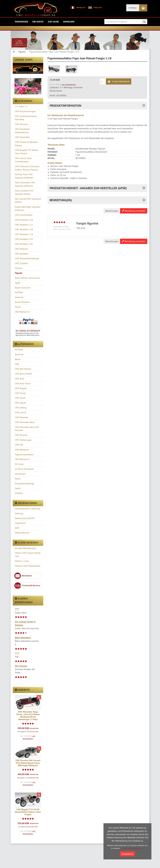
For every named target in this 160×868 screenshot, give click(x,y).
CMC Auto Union (23, 383)
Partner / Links (22, 561)
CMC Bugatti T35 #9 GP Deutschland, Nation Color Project (28, 812)
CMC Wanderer (22, 450)
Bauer (18, 359)
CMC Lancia (20, 412)
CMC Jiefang (21, 408)
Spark (18, 488)
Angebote (22, 690)
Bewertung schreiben (134, 211)
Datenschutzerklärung (132, 848)
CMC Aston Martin (23, 374)
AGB (17, 528)
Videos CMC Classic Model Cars (28, 554)
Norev (18, 479)
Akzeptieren (127, 854)
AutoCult (19, 354)
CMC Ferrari (20, 393)
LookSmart (20, 474)
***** (17, 609)
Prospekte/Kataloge (25, 483)
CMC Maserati (21, 417)
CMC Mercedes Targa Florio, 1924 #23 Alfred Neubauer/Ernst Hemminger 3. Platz (28, 716)
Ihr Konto (38, 22)
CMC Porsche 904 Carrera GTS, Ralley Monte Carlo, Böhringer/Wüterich (28, 763)
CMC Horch (20, 398)
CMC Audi (19, 379)
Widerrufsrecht (22, 533)
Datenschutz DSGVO (25, 518)
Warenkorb (21, 22)
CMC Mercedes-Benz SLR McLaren (27, 429)
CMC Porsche (21, 435)
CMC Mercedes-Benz (25, 422)
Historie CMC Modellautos (28, 566)
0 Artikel (133, 8)
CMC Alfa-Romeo (23, 369)
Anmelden (69, 22)
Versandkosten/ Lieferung (27, 509)
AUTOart (19, 349)
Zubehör (19, 493)
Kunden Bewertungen (26, 548)
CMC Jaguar (20, 403)
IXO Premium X (22, 459)
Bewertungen (112, 211)
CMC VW (19, 445)
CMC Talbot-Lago (23, 440)
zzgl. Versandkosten (69, 84)
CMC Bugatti (21, 388)
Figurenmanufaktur (24, 454)
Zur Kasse (53, 22)
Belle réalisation (23, 638)
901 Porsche (21, 666)
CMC (17, 364)
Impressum (20, 523)
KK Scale (19, 464)
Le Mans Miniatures (24, 469)
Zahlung (19, 513)
